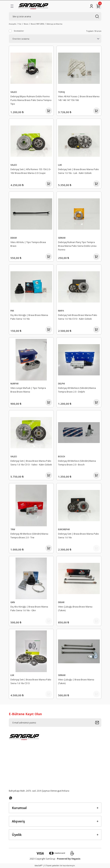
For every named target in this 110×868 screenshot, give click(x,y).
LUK (60, 165)
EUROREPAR (64, 529)
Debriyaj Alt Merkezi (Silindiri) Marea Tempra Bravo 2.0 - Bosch (77, 463)
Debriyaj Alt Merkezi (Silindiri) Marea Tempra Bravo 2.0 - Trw (29, 536)
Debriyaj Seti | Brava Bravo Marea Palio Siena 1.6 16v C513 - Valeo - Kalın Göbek (31, 463)
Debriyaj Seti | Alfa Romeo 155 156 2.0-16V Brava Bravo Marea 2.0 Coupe (31, 171)
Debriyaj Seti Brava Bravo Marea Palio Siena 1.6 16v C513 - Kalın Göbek (78, 317)
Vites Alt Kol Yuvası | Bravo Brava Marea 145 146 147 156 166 (79, 98)
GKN (13, 602)
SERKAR (62, 238)
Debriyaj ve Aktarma (54, 24)
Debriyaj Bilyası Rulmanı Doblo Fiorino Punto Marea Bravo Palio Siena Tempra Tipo (31, 100)
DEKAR (14, 238)
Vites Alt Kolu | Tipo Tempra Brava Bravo (28, 244)
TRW (13, 529)
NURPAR (14, 384)
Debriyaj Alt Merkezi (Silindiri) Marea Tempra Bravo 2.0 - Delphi (77, 390)
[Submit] (98, 723)
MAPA (61, 311)
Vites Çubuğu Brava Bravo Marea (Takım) (75, 608)
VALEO (14, 92)
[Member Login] (91, 6)
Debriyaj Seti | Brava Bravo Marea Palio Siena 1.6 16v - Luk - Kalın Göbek (78, 171)
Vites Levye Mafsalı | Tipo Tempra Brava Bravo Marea (28, 390)
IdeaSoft (38, 866)
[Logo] (33, 6)
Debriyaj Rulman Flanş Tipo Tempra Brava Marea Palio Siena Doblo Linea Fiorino (77, 246)
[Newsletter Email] (55, 723)
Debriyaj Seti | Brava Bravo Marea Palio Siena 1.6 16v (78, 536)
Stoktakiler (19, 31)
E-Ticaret (48, 866)
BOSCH (62, 456)
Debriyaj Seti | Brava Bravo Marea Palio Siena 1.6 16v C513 (31, 681)
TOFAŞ (62, 92)
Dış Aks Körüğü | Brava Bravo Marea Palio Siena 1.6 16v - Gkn (29, 608)
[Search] (55, 16)
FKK (12, 311)
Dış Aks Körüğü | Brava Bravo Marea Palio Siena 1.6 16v (29, 317)
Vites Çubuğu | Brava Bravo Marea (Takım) (76, 681)
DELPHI (61, 384)
